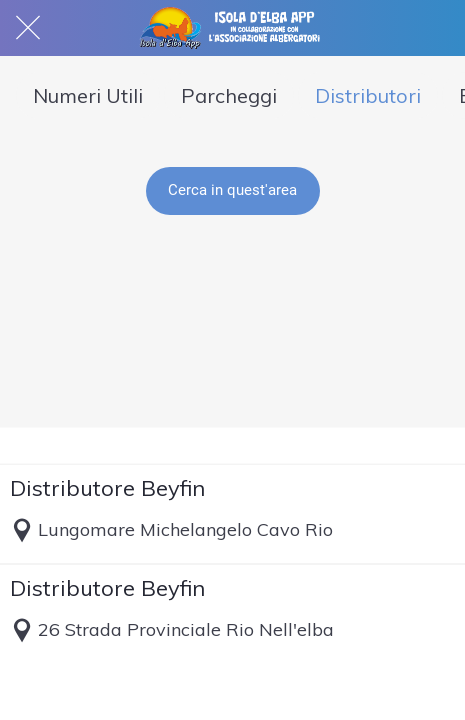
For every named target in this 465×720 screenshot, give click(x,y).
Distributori (368, 95)
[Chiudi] (28, 28)
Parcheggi (229, 95)
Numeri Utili (88, 95)
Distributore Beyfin (107, 488)
